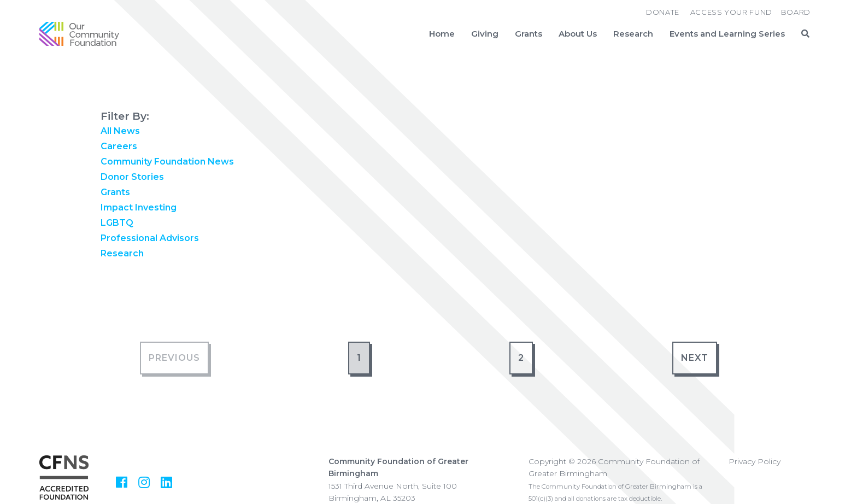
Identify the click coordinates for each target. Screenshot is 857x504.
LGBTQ (117, 223)
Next (695, 358)
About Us (578, 34)
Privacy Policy (755, 461)
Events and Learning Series (727, 34)
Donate (663, 12)
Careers (119, 146)
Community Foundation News (167, 162)
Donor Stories (132, 177)
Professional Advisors (150, 238)
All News (120, 131)
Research (633, 34)
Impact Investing (139, 207)
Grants (529, 34)
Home (442, 34)
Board (796, 12)
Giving (485, 34)
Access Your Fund (731, 12)
